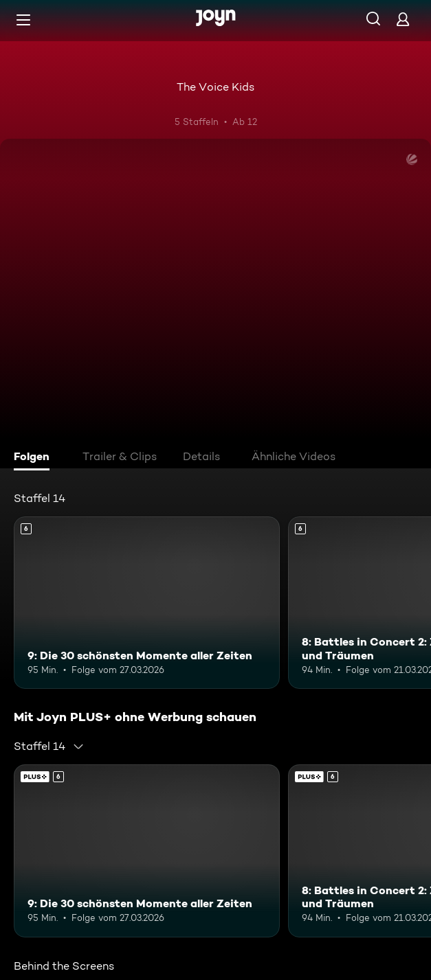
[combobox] (49, 747)
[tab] (35, 458)
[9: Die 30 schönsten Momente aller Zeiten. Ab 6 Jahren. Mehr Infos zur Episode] (147, 603)
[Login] (403, 19)
